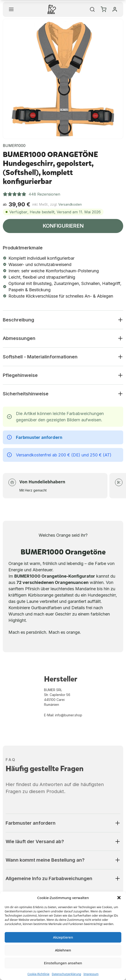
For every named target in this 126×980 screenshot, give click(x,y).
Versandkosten (70, 204)
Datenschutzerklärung (66, 974)
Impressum (91, 974)
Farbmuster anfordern (39, 437)
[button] (119, 898)
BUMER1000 (14, 146)
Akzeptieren (63, 937)
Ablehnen (63, 950)
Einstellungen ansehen (63, 963)
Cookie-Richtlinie (38, 974)
